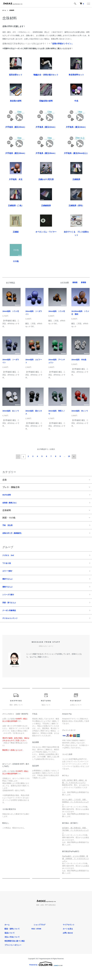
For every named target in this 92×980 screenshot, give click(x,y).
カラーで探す (9, 575)
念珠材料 (13, 10)
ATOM (39, 938)
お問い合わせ (66, 942)
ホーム (5, 10)
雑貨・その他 (9, 518)
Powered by (46, 973)
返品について (7, 942)
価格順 (75, 282)
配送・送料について (10, 938)
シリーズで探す (10, 601)
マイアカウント (66, 934)
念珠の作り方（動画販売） (15, 535)
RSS (33, 938)
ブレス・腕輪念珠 (11, 486)
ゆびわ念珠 (8, 494)
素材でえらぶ (9, 584)
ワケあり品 (8, 567)
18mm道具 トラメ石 (57, 311)
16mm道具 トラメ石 (11, 311)
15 (69, 456)
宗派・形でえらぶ (11, 610)
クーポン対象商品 (11, 618)
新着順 (83, 282)
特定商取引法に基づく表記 (12, 950)
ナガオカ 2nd (10, 558)
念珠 (5, 479)
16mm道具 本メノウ (80, 411)
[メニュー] (88, 4)
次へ (73, 456)
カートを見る (66, 938)
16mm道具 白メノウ (11, 411)
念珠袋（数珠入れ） (12, 503)
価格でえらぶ (9, 592)
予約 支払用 (9, 526)
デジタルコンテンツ (12, 627)
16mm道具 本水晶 (79, 360)
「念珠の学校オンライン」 (62, 44)
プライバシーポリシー (11, 954)
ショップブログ (37, 934)
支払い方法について (10, 946)
